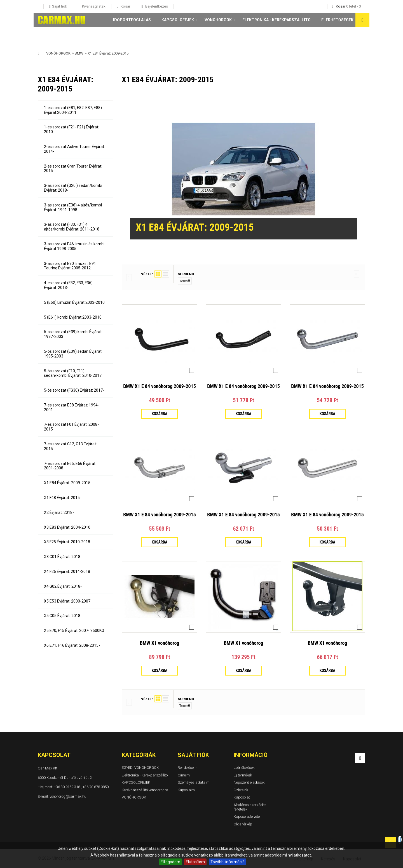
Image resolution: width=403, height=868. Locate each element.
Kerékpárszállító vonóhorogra (145, 790)
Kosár (125, 6)
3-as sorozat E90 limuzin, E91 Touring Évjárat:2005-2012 (70, 266)
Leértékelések (244, 767)
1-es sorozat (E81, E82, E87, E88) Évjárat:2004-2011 (73, 110)
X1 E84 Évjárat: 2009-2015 (67, 483)
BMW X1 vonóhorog (160, 643)
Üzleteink (241, 790)
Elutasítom (195, 862)
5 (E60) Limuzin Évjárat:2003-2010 (74, 302)
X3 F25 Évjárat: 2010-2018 (67, 542)
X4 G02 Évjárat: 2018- (63, 586)
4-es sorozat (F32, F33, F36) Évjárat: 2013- (68, 285)
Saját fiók (193, 755)
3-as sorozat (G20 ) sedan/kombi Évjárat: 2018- (73, 188)
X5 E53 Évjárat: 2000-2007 (67, 601)
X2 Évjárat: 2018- (59, 512)
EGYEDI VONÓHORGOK (140, 767)
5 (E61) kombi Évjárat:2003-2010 (73, 317)
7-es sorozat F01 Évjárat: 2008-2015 (71, 427)
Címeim (184, 775)
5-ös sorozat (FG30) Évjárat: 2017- (74, 390)
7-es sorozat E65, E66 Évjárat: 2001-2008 (70, 466)
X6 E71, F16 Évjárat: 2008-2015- (72, 645)
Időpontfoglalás (132, 20)
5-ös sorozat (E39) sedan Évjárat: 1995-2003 (73, 354)
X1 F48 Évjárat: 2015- (63, 498)
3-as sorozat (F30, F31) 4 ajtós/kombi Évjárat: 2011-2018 (72, 227)
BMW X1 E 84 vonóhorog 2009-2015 (160, 386)
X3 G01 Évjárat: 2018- (63, 557)
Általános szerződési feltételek (250, 807)
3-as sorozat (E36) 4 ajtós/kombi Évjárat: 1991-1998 (73, 207)
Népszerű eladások (249, 782)
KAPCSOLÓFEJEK (178, 20)
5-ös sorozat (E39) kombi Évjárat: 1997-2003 (73, 334)
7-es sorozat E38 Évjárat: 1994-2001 (72, 407)
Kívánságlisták (93, 6)
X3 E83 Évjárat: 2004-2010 (67, 527)
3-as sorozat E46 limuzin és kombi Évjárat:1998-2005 (74, 246)
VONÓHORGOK (218, 20)
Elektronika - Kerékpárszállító (277, 20)
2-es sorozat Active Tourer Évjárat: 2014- (74, 149)
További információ (228, 862)
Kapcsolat (242, 797)
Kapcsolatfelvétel (247, 816)
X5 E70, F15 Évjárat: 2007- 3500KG (74, 631)
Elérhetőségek (337, 20)
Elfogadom (170, 862)
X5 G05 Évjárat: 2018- (63, 616)
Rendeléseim (188, 767)
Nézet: (147, 274)
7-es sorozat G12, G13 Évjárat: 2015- (70, 446)
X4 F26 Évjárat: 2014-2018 (67, 571)
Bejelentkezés (156, 6)
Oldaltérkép (243, 824)
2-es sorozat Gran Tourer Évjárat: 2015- (73, 169)
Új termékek (243, 775)
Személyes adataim (194, 782)
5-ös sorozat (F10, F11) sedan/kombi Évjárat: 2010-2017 (73, 373)
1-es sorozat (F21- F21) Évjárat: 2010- (72, 129)
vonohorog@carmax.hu (68, 796)
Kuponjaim (186, 790)
